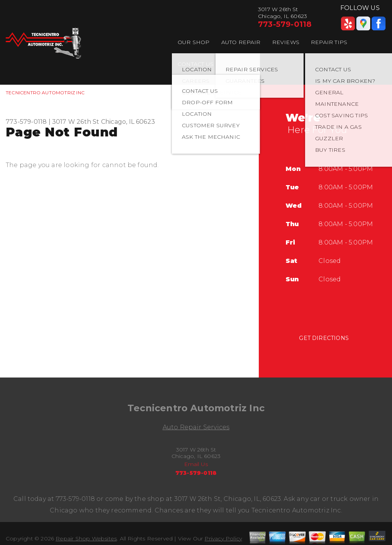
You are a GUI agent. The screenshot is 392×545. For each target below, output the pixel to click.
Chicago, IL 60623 (128, 122)
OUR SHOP (194, 42)
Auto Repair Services (196, 427)
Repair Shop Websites (86, 538)
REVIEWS (286, 42)
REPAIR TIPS (329, 42)
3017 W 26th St (76, 122)
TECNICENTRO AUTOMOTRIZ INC (45, 93)
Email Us (196, 464)
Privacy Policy (223, 538)
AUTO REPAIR (241, 42)
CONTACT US (196, 64)
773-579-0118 (285, 24)
